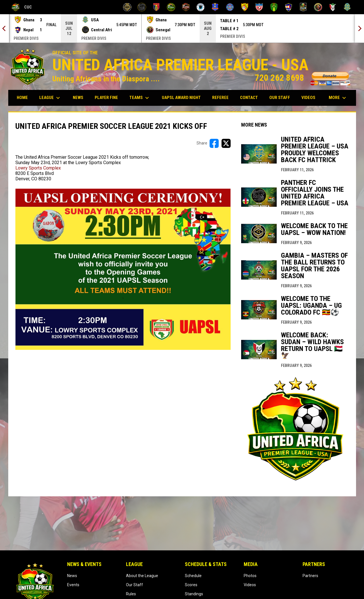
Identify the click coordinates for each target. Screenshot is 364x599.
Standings (194, 594)
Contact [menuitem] (249, 98)
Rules (131, 594)
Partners (310, 576)
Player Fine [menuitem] (108, 97)
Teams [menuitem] (140, 98)
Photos (250, 576)
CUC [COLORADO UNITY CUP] (22, 7)
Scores (191, 585)
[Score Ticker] (182, 28)
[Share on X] (226, 143)
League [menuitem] (50, 98)
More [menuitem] (338, 98)
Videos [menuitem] (308, 98)
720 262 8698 (303, 78)
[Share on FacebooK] (214, 143)
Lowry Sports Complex (38, 168)
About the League (142, 576)
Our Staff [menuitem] (280, 98)
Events (73, 585)
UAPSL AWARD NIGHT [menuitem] (183, 97)
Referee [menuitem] (223, 97)
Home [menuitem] (22, 98)
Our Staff (135, 585)
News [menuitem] (78, 98)
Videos (250, 585)
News (72, 576)
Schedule (193, 576)
